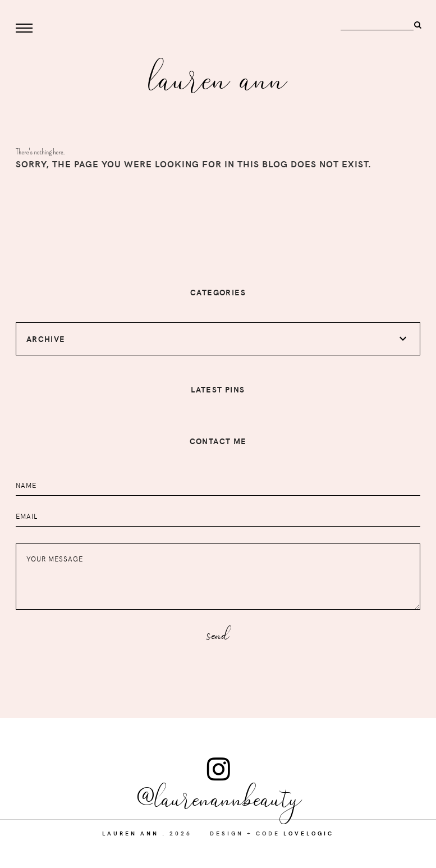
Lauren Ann (218, 77)
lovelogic (309, 833)
